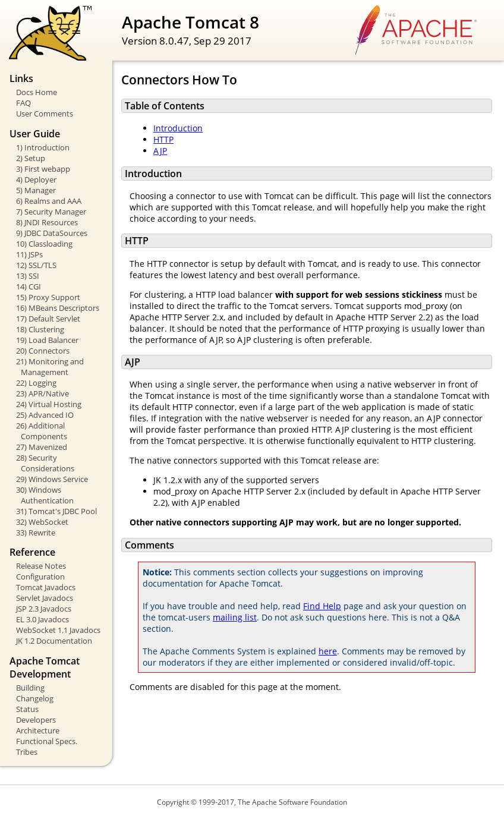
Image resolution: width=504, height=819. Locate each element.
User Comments (45, 114)
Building (30, 688)
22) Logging (36, 383)
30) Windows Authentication (45, 495)
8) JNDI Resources (47, 222)
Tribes (27, 752)
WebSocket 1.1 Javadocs (58, 630)
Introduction (178, 128)
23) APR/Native (42, 393)
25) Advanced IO (45, 415)
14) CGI (29, 286)
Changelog (35, 698)
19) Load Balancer (47, 340)
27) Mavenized (42, 447)
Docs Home (37, 92)
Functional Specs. (47, 741)
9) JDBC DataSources (52, 233)
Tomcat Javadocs (46, 587)
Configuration (40, 577)
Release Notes (41, 566)
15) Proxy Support (48, 297)
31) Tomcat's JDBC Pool (56, 511)
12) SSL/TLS (36, 265)
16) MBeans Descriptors (58, 308)
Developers (36, 720)
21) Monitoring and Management (50, 367)
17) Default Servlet (48, 319)
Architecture (38, 730)
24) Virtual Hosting (49, 404)
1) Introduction (43, 147)
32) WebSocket (42, 522)
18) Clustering (40, 329)
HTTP (163, 139)
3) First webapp (43, 169)
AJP (160, 151)
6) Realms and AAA (49, 201)
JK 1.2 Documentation (54, 641)
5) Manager (36, 190)
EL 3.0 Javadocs (42, 619)
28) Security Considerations (45, 463)
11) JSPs (29, 254)
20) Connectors (43, 351)
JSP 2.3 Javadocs (44, 609)
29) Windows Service (52, 479)
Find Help (322, 606)
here (328, 651)
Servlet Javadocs (45, 598)
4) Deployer (36, 179)
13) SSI (28, 276)
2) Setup (31, 158)
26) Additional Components (42, 431)
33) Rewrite (36, 533)
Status (27, 709)
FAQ (23, 103)
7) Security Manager (51, 212)
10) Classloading (44, 244)
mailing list (235, 617)
